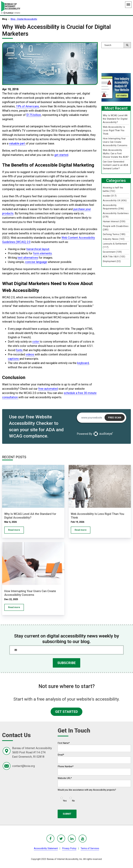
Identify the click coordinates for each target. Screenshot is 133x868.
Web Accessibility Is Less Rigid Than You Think (114, 130)
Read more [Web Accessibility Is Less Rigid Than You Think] (81, 530)
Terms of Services (90, 848)
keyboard (83, 363)
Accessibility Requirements (113, 207)
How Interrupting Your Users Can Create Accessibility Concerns (115, 142)
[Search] (116, 45)
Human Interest (114, 221)
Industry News (114, 239)
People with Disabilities (116, 228)
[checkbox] (66, 798)
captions (14, 359)
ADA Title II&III (114, 257)
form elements (42, 253)
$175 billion (34, 115)
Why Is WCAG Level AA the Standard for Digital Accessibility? (115, 119)
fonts (20, 350)
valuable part (17, 143)
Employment (112, 261)
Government (112, 252)
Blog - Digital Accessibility (24, 19)
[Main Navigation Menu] (128, 5)
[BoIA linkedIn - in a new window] (72, 839)
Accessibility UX (115, 200)
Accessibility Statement (46, 848)
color (36, 342)
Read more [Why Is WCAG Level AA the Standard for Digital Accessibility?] (14, 530)
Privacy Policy (69, 848)
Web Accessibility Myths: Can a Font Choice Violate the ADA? (116, 154)
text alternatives (28, 258)
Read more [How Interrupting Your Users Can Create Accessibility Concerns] (14, 607)
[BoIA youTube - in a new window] (83, 839)
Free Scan (115, 418)
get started (61, 155)
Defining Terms (114, 234)
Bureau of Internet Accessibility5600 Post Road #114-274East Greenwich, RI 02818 (32, 752)
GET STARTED (66, 712)
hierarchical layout (38, 249)
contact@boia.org (23, 766)
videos (30, 354)
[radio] (63, 798)
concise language (36, 262)
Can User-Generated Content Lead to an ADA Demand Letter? (115, 165)
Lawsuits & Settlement (115, 245)
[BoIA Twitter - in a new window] (61, 839)
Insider (110, 196)
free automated (48, 389)
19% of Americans (27, 106)
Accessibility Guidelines (116, 215)
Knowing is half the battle (113, 189)
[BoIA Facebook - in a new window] (50, 839)
